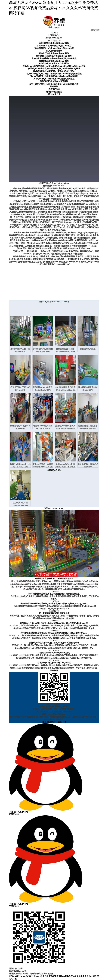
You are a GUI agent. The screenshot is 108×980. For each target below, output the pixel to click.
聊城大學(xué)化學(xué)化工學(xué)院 (54, 663)
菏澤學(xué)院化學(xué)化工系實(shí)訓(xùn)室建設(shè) (54, 643)
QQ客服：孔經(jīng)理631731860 (46, 861)
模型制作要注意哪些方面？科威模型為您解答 (54, 579)
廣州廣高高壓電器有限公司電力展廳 (54, 613)
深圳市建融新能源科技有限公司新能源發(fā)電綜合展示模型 (54, 594)
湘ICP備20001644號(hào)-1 (54, 722)
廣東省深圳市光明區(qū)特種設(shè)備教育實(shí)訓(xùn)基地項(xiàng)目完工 (54, 604)
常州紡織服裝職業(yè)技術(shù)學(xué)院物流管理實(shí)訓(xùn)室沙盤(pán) (54, 633)
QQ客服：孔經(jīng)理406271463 (46, 769)
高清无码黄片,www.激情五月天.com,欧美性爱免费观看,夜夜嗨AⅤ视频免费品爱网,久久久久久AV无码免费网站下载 (54, 8)
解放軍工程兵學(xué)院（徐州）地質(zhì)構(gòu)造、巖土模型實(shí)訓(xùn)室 (54, 623)
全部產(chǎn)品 (54, 470)
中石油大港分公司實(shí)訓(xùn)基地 (54, 653)
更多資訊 (54, 670)
